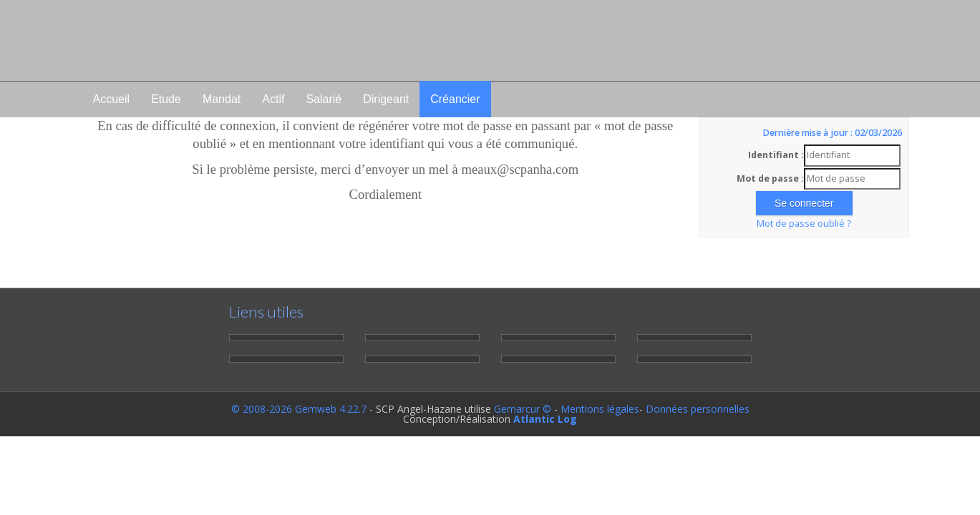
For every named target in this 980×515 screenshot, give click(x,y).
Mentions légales (600, 409)
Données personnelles (698, 409)
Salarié (324, 99)
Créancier (455, 99)
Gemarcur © (523, 409)
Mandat (222, 99)
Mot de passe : (770, 178)
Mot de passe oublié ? (804, 224)
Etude (166, 99)
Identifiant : (776, 155)
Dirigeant (386, 99)
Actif (273, 99)
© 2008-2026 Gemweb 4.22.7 (299, 409)
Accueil (112, 99)
